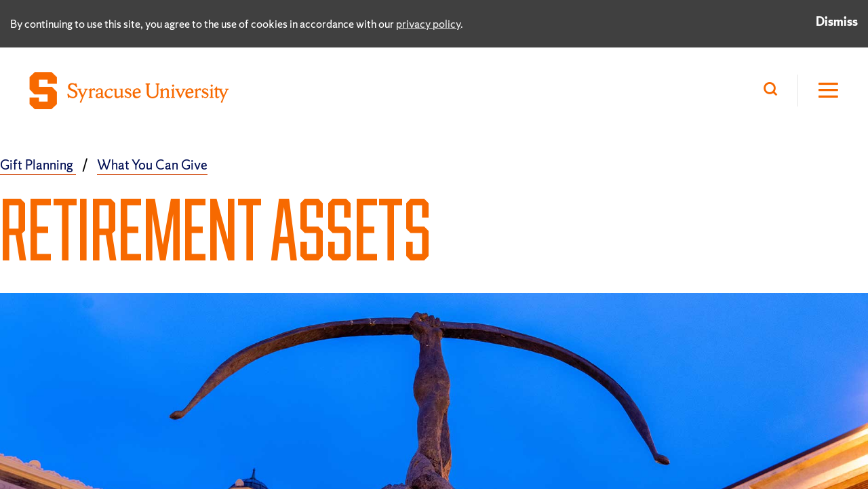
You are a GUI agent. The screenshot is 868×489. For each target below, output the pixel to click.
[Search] (774, 91)
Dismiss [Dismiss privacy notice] (837, 21)
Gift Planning (38, 165)
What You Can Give (152, 165)
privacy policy (428, 24)
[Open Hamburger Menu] (819, 91)
